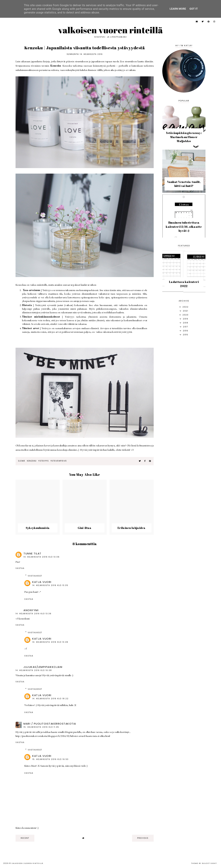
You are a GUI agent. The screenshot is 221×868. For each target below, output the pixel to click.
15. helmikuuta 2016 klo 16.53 (50, 759)
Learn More (178, 9)
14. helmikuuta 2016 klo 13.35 (50, 585)
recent (25, 838)
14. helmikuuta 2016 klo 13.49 (50, 642)
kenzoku (32, 461)
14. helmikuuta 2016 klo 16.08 (34, 670)
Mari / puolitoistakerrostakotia (50, 724)
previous (143, 838)
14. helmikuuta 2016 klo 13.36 (33, 614)
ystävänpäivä (59, 461)
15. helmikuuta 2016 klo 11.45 (41, 727)
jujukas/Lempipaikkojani (43, 667)
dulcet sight (209, 863)
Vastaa (20, 568)
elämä (22, 461)
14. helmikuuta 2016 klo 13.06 (42, 557)
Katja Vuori (42, 582)
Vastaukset (35, 576)
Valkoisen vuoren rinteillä (111, 30)
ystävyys (44, 461)
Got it (194, 9)
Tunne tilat (32, 553)
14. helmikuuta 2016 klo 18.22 (50, 699)
